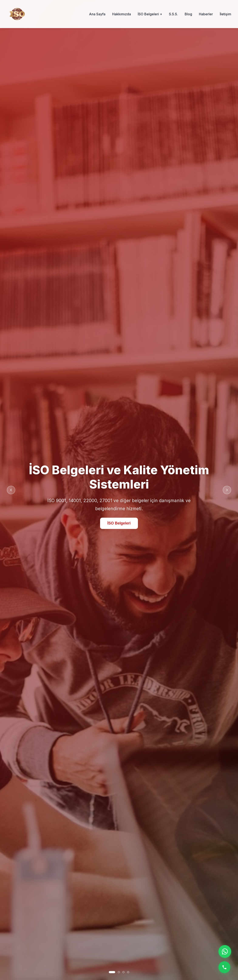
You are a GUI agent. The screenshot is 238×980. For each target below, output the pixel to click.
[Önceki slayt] (11, 490)
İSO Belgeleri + (150, 14)
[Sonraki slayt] (227, 490)
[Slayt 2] (119, 972)
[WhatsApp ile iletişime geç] (225, 951)
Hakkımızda (122, 14)
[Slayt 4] (128, 972)
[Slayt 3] (123, 972)
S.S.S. (173, 14)
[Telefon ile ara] (224, 967)
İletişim (225, 14)
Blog (188, 14)
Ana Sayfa (97, 14)
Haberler (206, 14)
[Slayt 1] (112, 972)
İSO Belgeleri (119, 524)
